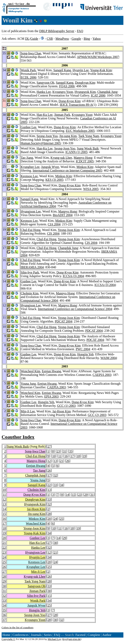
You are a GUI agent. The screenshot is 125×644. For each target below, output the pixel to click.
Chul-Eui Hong (31, 230)
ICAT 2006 (98, 95)
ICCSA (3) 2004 (73, 276)
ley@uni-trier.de (72, 639)
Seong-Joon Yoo (47, 136)
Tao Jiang (27, 158)
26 (68, 461)
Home (6, 635)
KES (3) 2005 (54, 180)
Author (107, 635)
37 (4, 620)
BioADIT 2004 (63, 215)
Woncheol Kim (30, 371)
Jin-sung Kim (68, 136)
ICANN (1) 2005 (76, 152)
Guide (34, 39)
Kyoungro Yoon (63, 92)
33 (55, 485)
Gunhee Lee (29, 127)
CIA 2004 (54, 224)
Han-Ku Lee (45, 115)
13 (55, 461)
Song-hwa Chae (31, 53)
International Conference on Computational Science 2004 (75, 309)
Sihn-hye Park (30, 272)
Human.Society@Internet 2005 (41, 143)
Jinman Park (62, 115)
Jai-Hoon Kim (61, 411)
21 (61, 461)
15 (74, 495)
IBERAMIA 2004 (32, 267)
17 (72, 456)
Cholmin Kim (30, 293)
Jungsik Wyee (50, 167)
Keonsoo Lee (29, 176)
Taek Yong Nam (89, 136)
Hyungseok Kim (85, 92)
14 (67, 495)
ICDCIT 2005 (85, 161)
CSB (50, 39)
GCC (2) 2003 (97, 415)
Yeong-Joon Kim (69, 230)
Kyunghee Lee (30, 167)
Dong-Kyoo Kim (70, 101)
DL (27, 39)
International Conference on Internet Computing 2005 (67, 170)
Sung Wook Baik (88, 148)
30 (55, 543)
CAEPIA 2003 (102, 375)
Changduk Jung (107, 92)
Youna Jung (28, 384)
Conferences (20, 635)
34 (61, 485)
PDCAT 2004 (64, 321)
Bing (87, 39)
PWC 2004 (83, 349)
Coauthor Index (18, 437)
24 (55, 519)
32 (55, 475)
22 (49, 485)
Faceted (80, 635)
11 (60, 456)
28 (49, 514)
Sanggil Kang (62, 70)
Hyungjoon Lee (31, 211)
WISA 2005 (91, 189)
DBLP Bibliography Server (57, 31)
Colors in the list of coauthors (17, 627)
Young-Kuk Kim (101, 70)
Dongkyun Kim (85, 83)
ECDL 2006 (28, 77)
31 (65, 451)
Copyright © (8, 639)
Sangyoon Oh (45, 83)
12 (49, 461)
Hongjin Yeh (85, 354)
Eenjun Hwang (51, 371)
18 (78, 456)
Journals (36, 635)
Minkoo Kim (85, 167)
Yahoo (97, 39)
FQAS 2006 (67, 86)
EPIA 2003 (51, 396)
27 (49, 446)
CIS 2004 (53, 233)
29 (86, 495)
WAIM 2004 (109, 358)
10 (54, 456)
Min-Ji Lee (28, 411)
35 (71, 451)
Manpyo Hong (83, 158)
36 (4, 615)
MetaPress (62, 39)
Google (76, 39)
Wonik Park (28, 70)
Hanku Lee (44, 92)
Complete (94, 635)
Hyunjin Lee (81, 70)
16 (66, 456)
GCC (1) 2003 (66, 406)
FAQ (80, 31)
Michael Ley (54, 639)
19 (84, 456)
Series (48, 635)
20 (49, 519)
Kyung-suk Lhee (61, 158)
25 (61, 519)
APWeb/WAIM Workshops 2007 (98, 57)
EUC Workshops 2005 (80, 131)
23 (58, 451)
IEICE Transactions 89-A (76, 105)
